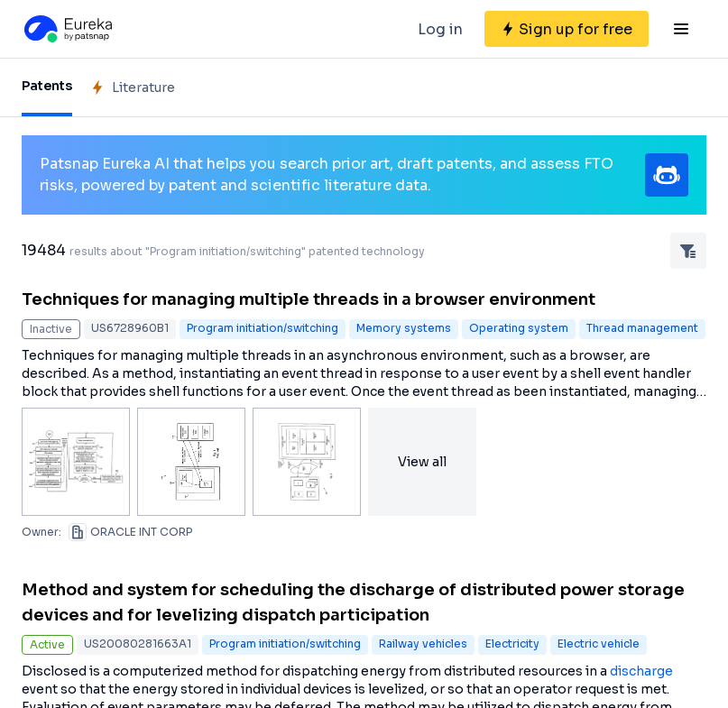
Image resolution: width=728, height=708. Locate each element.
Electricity (512, 644)
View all (422, 462)
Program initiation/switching (263, 328)
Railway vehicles (423, 644)
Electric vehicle (599, 644)
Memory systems (404, 328)
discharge (641, 671)
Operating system (519, 328)
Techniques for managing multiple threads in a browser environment (309, 299)
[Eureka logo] (67, 29)
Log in (440, 29)
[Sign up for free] (567, 29)
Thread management (642, 328)
